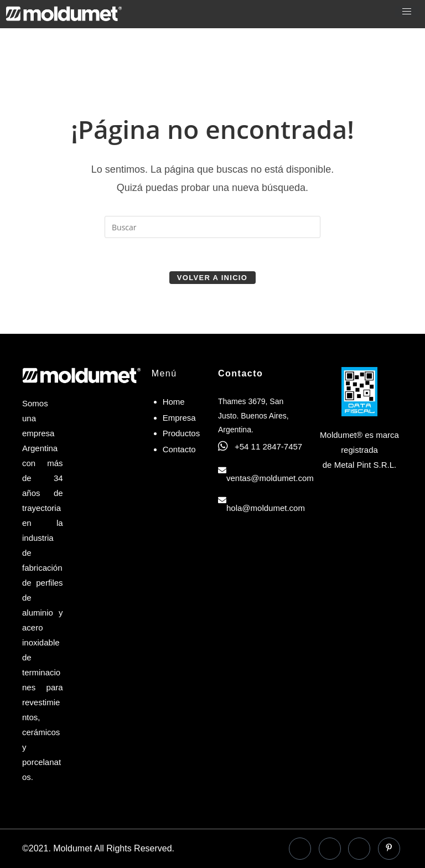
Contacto (179, 449)
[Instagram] (359, 849)
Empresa (179, 418)
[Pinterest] (389, 849)
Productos (182, 433)
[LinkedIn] (330, 849)
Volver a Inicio (212, 278)
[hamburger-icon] (407, 11)
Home (174, 402)
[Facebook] (300, 849)
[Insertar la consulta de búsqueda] (212, 227)
